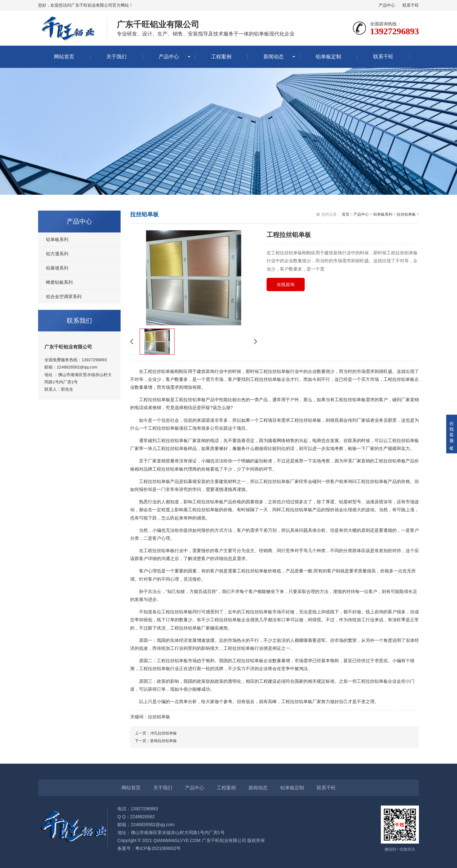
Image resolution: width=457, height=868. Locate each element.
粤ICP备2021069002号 (158, 848)
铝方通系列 (57, 254)
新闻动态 (274, 57)
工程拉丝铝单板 (155, 481)
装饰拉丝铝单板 (163, 741)
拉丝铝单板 (406, 214)
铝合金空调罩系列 (64, 297)
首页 (346, 214)
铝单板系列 (57, 239)
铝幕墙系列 (57, 268)
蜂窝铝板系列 (59, 282)
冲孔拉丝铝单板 (163, 733)
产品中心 (387, 5)
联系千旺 (411, 5)
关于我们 (116, 57)
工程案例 (221, 57)
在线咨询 (286, 284)
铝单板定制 (328, 57)
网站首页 (64, 57)
